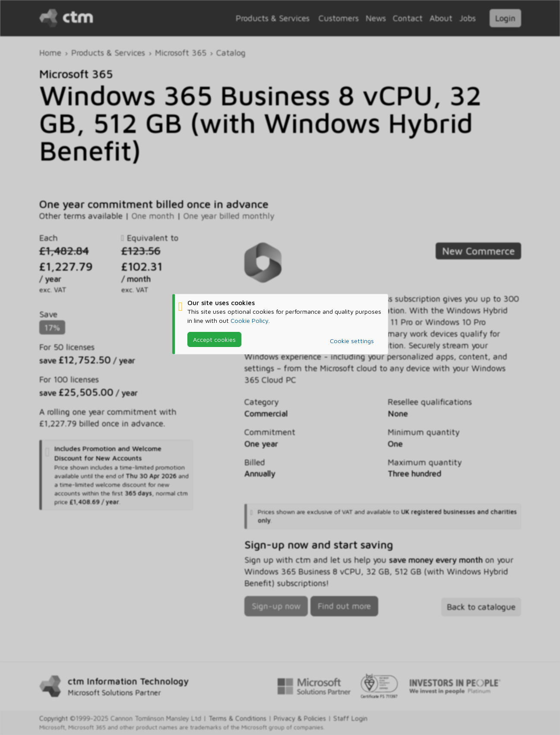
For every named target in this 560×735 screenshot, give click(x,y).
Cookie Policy (250, 320)
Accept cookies (214, 339)
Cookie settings (352, 341)
